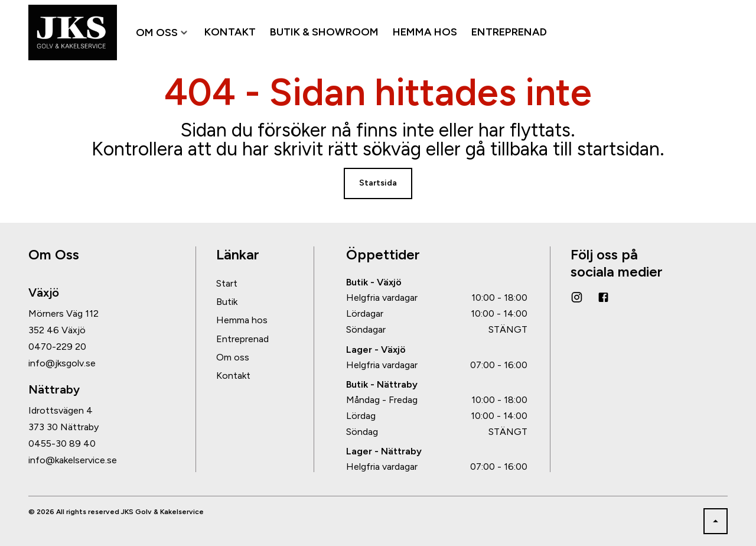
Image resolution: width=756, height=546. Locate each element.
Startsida (378, 183)
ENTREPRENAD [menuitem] (509, 32)
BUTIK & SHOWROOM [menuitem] (324, 32)
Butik (227, 302)
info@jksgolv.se (62, 363)
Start (227, 283)
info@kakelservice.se (73, 460)
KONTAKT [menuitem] (230, 32)
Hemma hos (242, 320)
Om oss (233, 357)
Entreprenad (242, 339)
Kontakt (233, 376)
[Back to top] (716, 521)
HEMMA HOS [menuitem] (425, 32)
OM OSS (163, 32)
